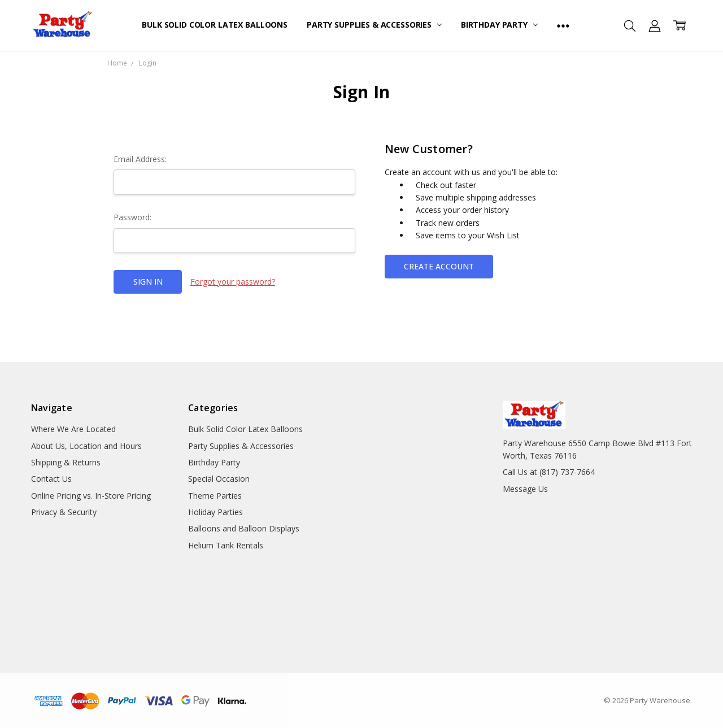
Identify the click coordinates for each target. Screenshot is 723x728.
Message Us (525, 489)
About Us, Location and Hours (86, 446)
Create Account (439, 266)
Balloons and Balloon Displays (244, 528)
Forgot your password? (233, 282)
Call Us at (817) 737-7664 (549, 472)
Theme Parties (215, 496)
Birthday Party (499, 25)
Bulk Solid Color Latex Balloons (215, 25)
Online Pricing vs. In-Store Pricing (91, 496)
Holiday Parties (215, 512)
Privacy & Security (64, 512)
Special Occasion (219, 479)
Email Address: (140, 159)
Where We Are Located (73, 429)
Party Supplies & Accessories (374, 25)
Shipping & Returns (66, 462)
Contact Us (51, 479)
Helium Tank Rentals (226, 545)
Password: (132, 217)
